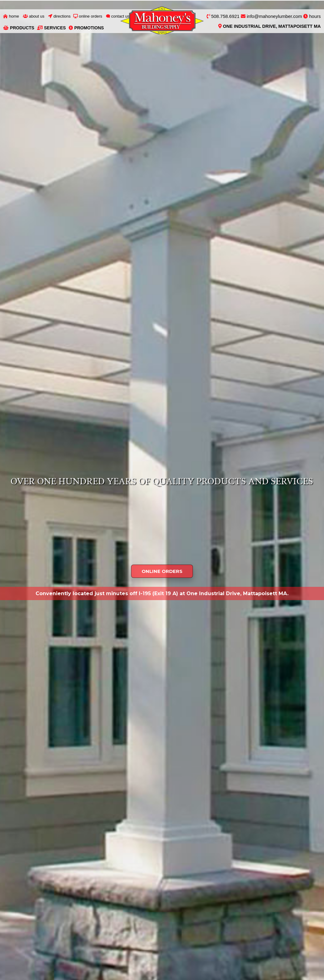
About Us (34, 16)
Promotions (86, 28)
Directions (59, 16)
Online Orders (88, 16)
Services (51, 28)
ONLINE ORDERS (162, 571)
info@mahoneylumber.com (271, 16)
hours (312, 16)
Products (19, 28)
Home (11, 16)
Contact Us (118, 16)
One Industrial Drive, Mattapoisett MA (270, 26)
